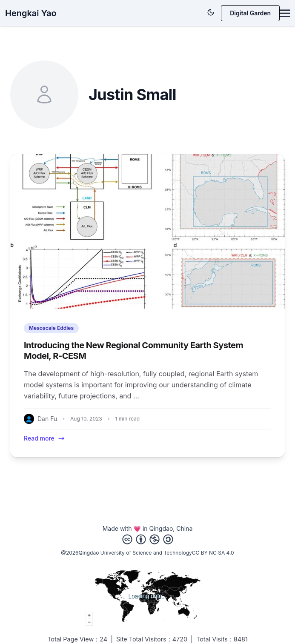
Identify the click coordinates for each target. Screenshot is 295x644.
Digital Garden (250, 13)
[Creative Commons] (148, 539)
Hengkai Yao (31, 13)
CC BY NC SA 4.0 (213, 553)
